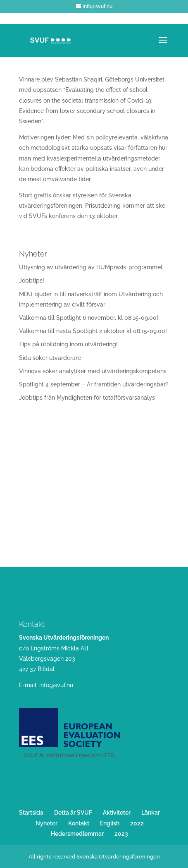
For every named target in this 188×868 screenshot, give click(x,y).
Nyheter (46, 823)
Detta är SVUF (73, 813)
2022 (137, 823)
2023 (121, 834)
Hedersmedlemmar (77, 834)
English (110, 823)
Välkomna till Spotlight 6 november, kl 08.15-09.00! (89, 318)
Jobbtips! (32, 281)
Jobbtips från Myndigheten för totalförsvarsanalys (87, 398)
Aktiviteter (117, 813)
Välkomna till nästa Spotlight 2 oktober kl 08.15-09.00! (93, 331)
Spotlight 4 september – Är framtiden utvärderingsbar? (94, 384)
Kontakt (79, 823)
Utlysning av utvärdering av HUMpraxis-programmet (91, 267)
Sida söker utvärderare (50, 358)
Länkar (151, 813)
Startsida (31, 813)
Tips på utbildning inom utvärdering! (68, 344)
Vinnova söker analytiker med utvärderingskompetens (93, 371)
